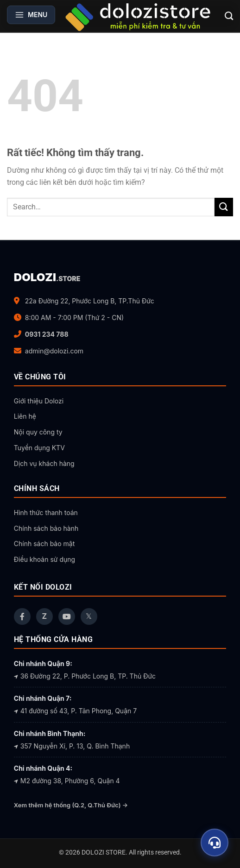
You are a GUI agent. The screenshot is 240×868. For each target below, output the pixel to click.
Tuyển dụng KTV (39, 448)
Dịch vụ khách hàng (44, 463)
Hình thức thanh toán (46, 513)
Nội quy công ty (38, 432)
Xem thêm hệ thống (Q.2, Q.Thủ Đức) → (71, 805)
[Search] (229, 16)
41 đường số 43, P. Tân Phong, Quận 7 (75, 711)
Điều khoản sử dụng (44, 559)
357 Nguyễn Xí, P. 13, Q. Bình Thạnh (72, 746)
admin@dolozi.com (54, 351)
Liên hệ (25, 416)
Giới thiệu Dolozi (39, 401)
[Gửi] (224, 207)
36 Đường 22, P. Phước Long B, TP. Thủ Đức (85, 676)
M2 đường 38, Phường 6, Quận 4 (67, 781)
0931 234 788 (47, 334)
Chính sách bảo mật (44, 544)
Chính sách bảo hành (46, 528)
